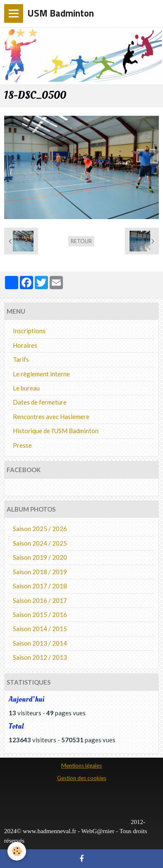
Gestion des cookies (82, 778)
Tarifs (21, 359)
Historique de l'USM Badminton (56, 431)
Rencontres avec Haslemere (51, 417)
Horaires (25, 345)
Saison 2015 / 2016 (40, 614)
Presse (22, 445)
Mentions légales (81, 766)
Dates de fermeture (40, 402)
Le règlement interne (41, 374)
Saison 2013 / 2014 (40, 643)
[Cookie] (17, 851)
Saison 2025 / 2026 (40, 529)
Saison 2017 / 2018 (40, 586)
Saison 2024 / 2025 (40, 543)
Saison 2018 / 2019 (40, 572)
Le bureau (26, 388)
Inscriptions (29, 331)
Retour (81, 241)
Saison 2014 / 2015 (40, 629)
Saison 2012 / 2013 (40, 657)
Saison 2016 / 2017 (40, 600)
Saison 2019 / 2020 (40, 557)
